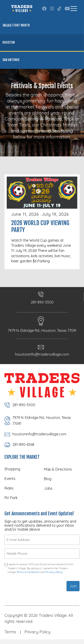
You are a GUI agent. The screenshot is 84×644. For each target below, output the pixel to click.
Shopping (12, 469)
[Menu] (74, 9)
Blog (48, 479)
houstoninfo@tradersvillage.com (42, 354)
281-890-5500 (42, 302)
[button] (44, 9)
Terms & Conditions (28, 572)
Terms (10, 632)
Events (10, 479)
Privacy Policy (54, 572)
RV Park (11, 498)
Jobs (48, 488)
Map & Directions (58, 469)
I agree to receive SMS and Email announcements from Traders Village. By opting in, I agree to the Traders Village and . (40, 568)
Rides (9, 488)
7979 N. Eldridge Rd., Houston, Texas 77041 (42, 330)
